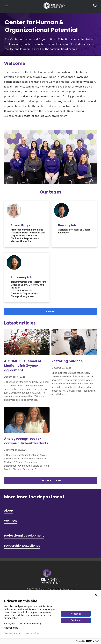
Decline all (76, 620)
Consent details (12, 633)
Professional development (24, 535)
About (9, 510)
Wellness (11, 521)
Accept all (76, 614)
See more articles (51, 480)
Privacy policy (32, 633)
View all (50, 311)
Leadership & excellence (22, 546)
